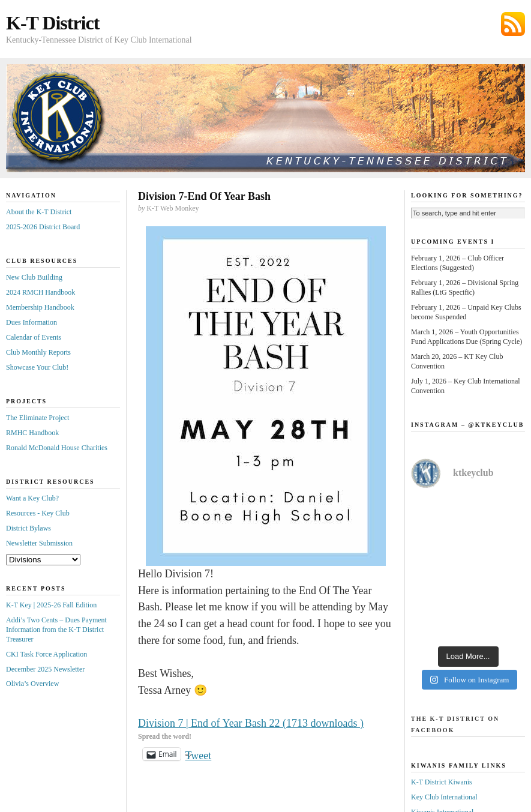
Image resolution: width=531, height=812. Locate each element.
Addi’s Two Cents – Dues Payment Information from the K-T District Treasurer (56, 630)
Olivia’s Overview (32, 684)
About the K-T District (39, 212)
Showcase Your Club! (37, 367)
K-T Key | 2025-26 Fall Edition (51, 605)
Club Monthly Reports (38, 352)
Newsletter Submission (39, 543)
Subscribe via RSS (513, 24)
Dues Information (31, 322)
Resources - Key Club (38, 513)
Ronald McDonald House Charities (57, 448)
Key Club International (444, 797)
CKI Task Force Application (46, 654)
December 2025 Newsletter (45, 669)
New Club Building (34, 277)
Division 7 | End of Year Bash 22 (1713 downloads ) (251, 723)
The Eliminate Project (37, 418)
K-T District (52, 23)
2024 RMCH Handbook (40, 292)
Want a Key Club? (32, 498)
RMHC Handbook (32, 433)
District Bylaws (28, 528)
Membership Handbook (40, 307)
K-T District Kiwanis (442, 782)
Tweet (199, 754)
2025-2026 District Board (43, 227)
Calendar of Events (34, 337)
